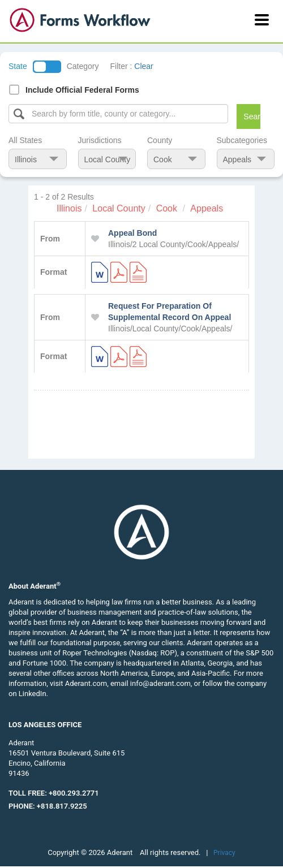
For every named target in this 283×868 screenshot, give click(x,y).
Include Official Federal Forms (82, 90)
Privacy (224, 853)
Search (252, 116)
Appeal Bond (132, 233)
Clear (143, 66)
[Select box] (118, 114)
